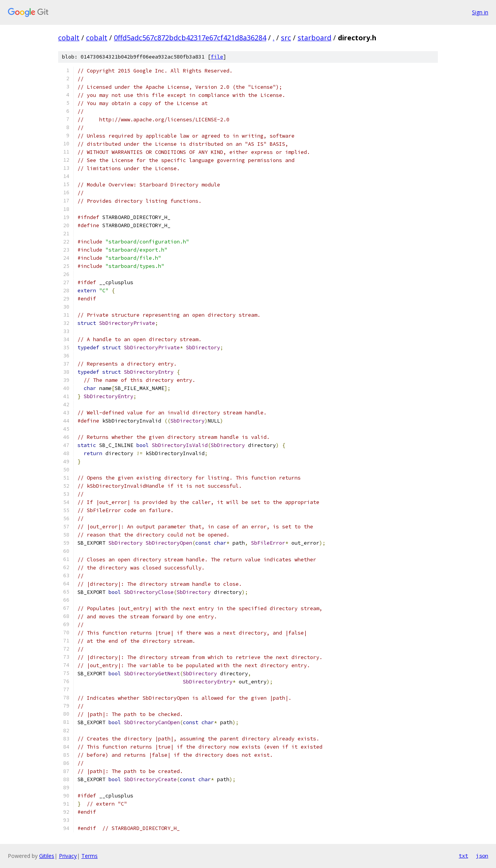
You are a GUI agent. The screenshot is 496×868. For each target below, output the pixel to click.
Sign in (480, 12)
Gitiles (47, 856)
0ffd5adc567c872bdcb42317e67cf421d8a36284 (190, 38)
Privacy (68, 856)
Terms (90, 856)
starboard (314, 38)
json (482, 856)
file (217, 57)
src (286, 38)
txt (463, 856)
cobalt (69, 38)
